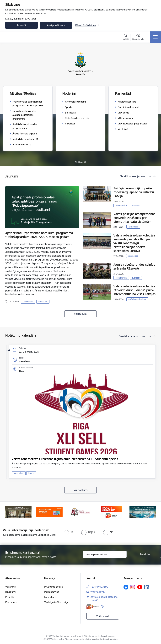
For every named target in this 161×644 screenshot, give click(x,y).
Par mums (11, 602)
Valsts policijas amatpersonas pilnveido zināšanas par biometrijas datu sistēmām (134, 218)
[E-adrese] (93, 606)
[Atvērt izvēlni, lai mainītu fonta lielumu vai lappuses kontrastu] (138, 38)
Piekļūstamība (52, 592)
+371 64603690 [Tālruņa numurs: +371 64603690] (99, 587)
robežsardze (121, 205)
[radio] (68, 532)
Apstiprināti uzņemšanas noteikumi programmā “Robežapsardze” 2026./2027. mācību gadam (39, 235)
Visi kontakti (103, 616)
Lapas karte (51, 597)
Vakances (11, 587)
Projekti (9, 597)
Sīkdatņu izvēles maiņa (56, 602)
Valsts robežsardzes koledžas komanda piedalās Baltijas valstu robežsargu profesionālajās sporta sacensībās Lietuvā (134, 243)
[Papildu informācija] (102, 606)
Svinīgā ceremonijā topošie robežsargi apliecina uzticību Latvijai (134, 192)
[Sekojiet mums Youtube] (140, 587)
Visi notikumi (81, 490)
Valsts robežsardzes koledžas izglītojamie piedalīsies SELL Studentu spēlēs (65, 459)
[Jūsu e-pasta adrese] (105, 554)
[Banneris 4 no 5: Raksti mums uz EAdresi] (111, 512)
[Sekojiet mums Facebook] (126, 587)
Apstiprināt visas (56, 25)
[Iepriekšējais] (11, 512)
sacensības (133, 256)
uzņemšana (28, 302)
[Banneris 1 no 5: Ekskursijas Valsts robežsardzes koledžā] (18, 512)
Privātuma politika (54, 587)
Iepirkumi (10, 592)
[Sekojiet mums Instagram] (133, 587)
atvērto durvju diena (137, 299)
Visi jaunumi (80, 314)
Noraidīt (22, 25)
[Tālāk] (150, 512)
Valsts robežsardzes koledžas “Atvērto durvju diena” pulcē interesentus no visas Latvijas (134, 290)
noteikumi (43, 302)
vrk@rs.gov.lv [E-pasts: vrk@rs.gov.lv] (98, 592)
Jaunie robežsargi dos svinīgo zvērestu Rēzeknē (134, 266)
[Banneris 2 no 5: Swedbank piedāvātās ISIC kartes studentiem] (49, 512)
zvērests (136, 205)
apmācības (133, 227)
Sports (31, 473)
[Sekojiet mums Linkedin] (147, 587)
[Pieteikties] (145, 554)
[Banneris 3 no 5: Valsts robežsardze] (80, 512)
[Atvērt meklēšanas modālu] (126, 38)
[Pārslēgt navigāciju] (155, 37)
